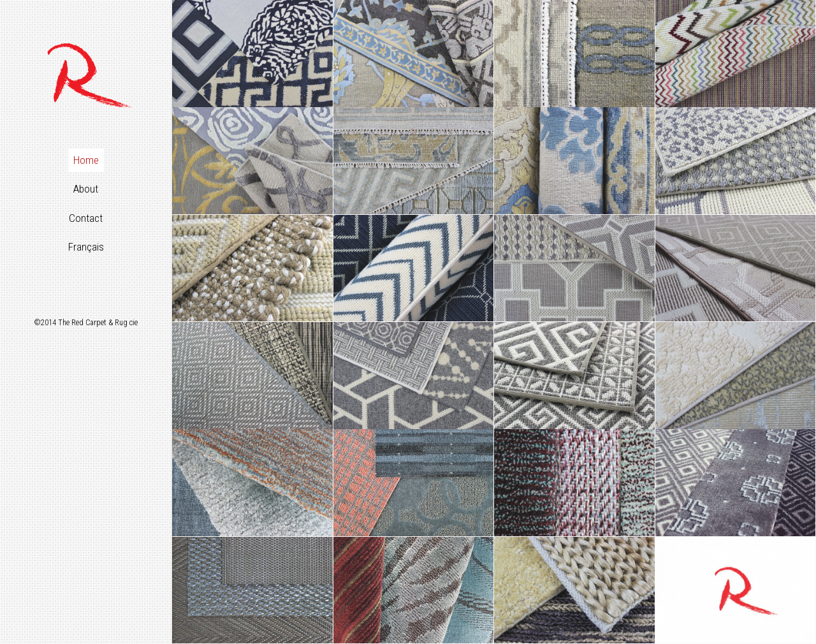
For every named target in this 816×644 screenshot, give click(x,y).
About (86, 189)
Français (86, 247)
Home (86, 160)
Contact (86, 218)
